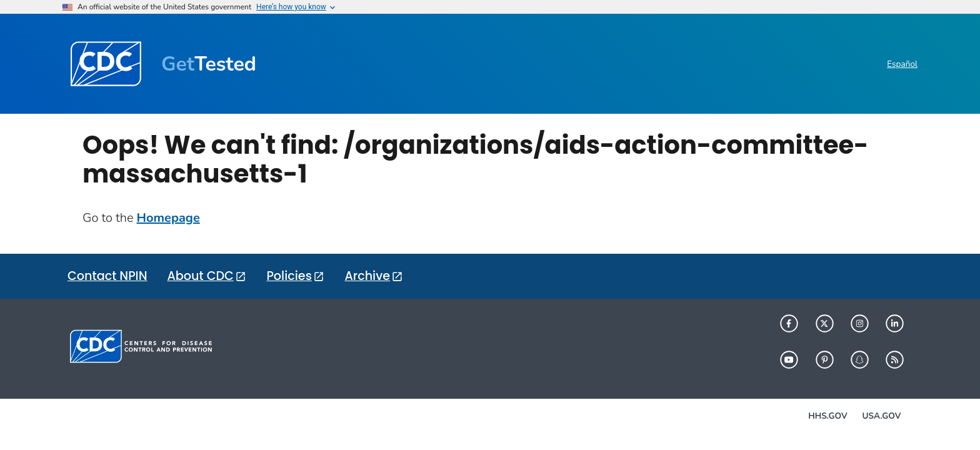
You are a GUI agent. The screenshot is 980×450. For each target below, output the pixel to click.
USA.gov (882, 416)
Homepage (168, 218)
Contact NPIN (107, 276)
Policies (289, 276)
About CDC (200, 276)
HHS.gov (827, 416)
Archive (367, 276)
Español (902, 64)
